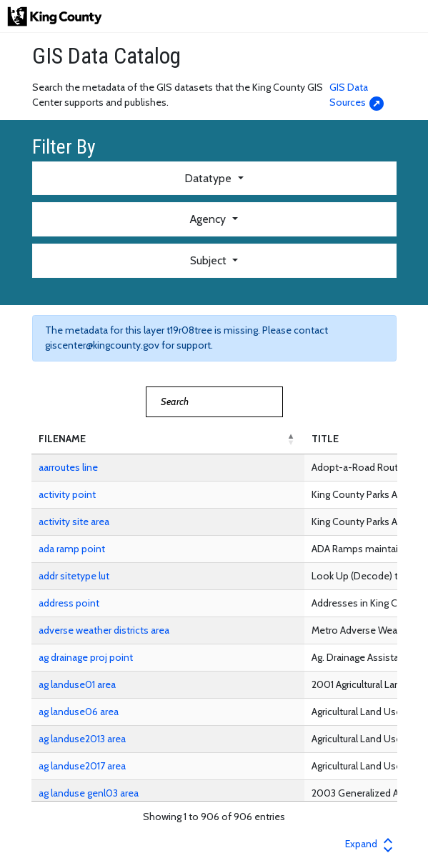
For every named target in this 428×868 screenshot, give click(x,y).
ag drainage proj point (86, 657)
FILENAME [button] (62, 439)
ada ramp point (72, 549)
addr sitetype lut (74, 576)
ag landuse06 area (79, 712)
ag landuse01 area (77, 684)
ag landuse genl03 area (89, 793)
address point (69, 603)
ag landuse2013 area (82, 739)
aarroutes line (68, 467)
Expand (371, 844)
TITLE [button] (325, 439)
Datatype (209, 178)
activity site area (74, 522)
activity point (67, 494)
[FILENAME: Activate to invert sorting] (168, 439)
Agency (209, 219)
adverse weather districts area (104, 630)
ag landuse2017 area (82, 766)
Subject (210, 260)
